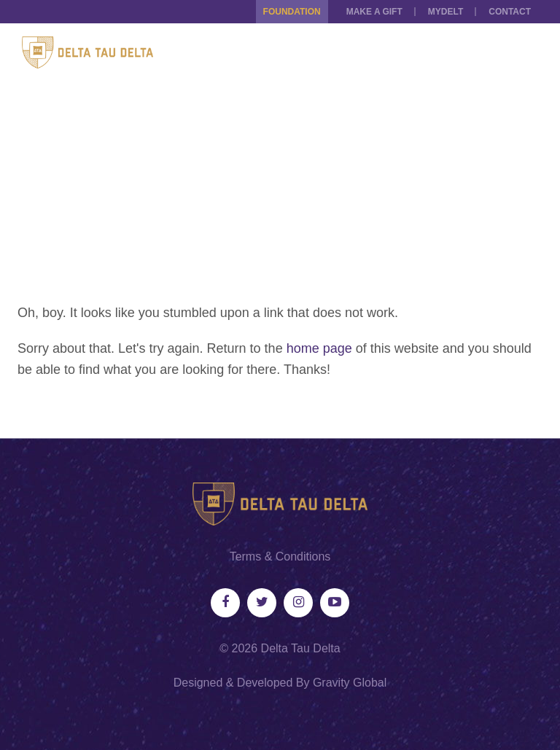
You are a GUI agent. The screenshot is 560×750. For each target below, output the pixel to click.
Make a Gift (374, 12)
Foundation (292, 12)
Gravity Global (350, 683)
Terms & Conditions (280, 556)
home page (319, 348)
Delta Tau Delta (301, 648)
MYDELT (446, 12)
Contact (510, 12)
